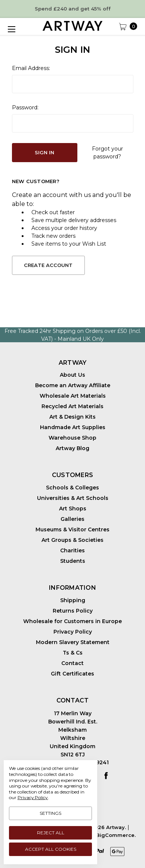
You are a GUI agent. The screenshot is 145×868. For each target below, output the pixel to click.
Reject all (51, 833)
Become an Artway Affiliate (73, 385)
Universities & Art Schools (73, 498)
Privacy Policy (73, 632)
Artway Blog (72, 448)
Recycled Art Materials (72, 406)
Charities (72, 550)
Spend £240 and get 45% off (73, 9)
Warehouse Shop (72, 438)
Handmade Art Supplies (73, 427)
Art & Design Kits (72, 417)
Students (73, 561)
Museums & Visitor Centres (72, 529)
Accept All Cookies (51, 849)
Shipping (73, 600)
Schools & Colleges (72, 488)
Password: (25, 107)
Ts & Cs (73, 653)
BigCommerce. (116, 835)
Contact (72, 663)
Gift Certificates (72, 674)
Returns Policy (73, 611)
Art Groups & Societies (72, 540)
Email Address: (31, 68)
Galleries (72, 519)
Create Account (48, 265)
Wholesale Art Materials (73, 396)
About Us (72, 375)
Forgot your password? (107, 153)
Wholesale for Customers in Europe (72, 621)
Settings (50, 813)
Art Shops (73, 509)
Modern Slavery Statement (73, 642)
